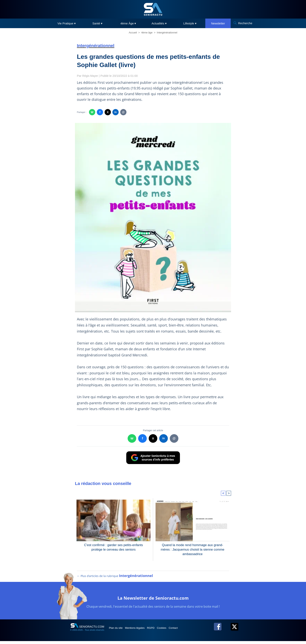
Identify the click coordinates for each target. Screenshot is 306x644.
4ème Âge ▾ (128, 23)
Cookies (172, 631)
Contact (186, 631)
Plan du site (118, 631)
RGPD (158, 631)
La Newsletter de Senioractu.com (153, 600)
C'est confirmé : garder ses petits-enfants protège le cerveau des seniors (114, 547)
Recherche (245, 23)
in (115, 112)
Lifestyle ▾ (190, 23)
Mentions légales (140, 631)
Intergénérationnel (167, 33)
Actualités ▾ (159, 23)
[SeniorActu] (153, 9)
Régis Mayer (91, 76)
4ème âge (147, 33)
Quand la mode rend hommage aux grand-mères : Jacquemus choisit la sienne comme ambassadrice (193, 549)
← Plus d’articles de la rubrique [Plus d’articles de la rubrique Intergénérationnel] (115, 579)
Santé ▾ (97, 23)
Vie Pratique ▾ (67, 23)
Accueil (133, 33)
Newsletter (218, 23)
